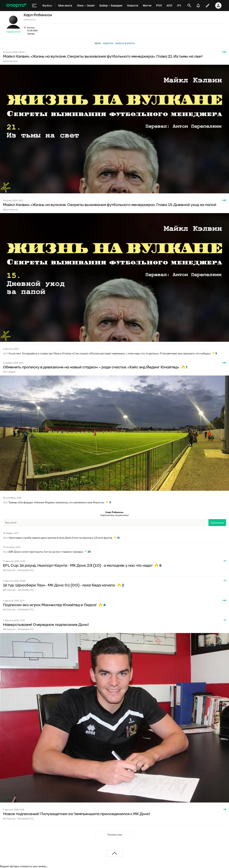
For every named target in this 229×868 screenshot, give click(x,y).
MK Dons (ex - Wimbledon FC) (18, 570)
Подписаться (13, 32)
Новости (108, 43)
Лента (98, 43)
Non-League (9, 372)
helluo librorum (10, 61)
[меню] (34, 6)
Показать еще (115, 835)
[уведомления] (198, 6)
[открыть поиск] (189, 6)
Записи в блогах (125, 43)
